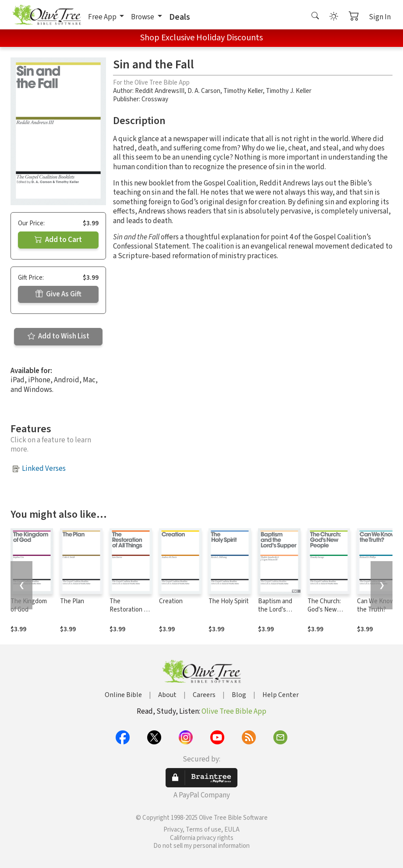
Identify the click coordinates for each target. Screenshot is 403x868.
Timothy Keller (243, 91)
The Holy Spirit (229, 601)
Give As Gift (58, 294)
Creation (171, 601)
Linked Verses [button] (44, 469)
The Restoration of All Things (129, 610)
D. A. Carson (204, 91)
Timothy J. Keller (289, 91)
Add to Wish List (58, 336)
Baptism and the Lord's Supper (275, 610)
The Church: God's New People (324, 610)
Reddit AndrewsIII (160, 91)
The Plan (72, 601)
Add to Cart (58, 240)
